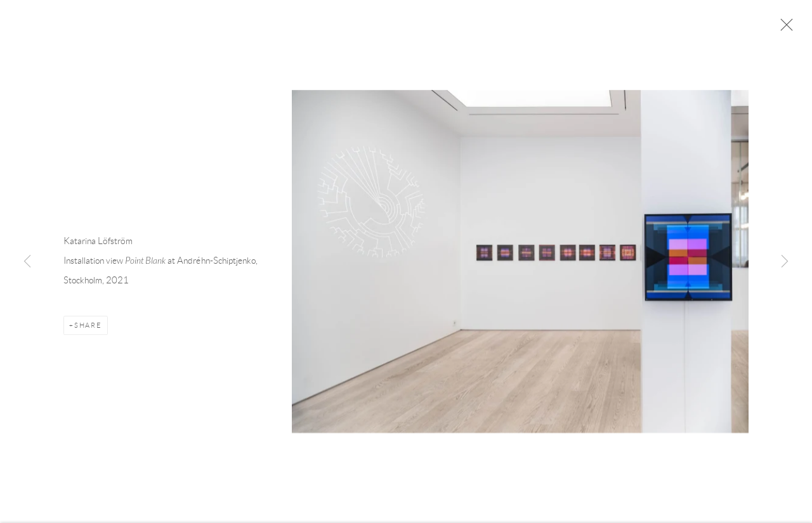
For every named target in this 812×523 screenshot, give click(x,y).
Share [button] (88, 327)
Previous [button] (27, 262)
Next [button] (785, 262)
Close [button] (783, 29)
